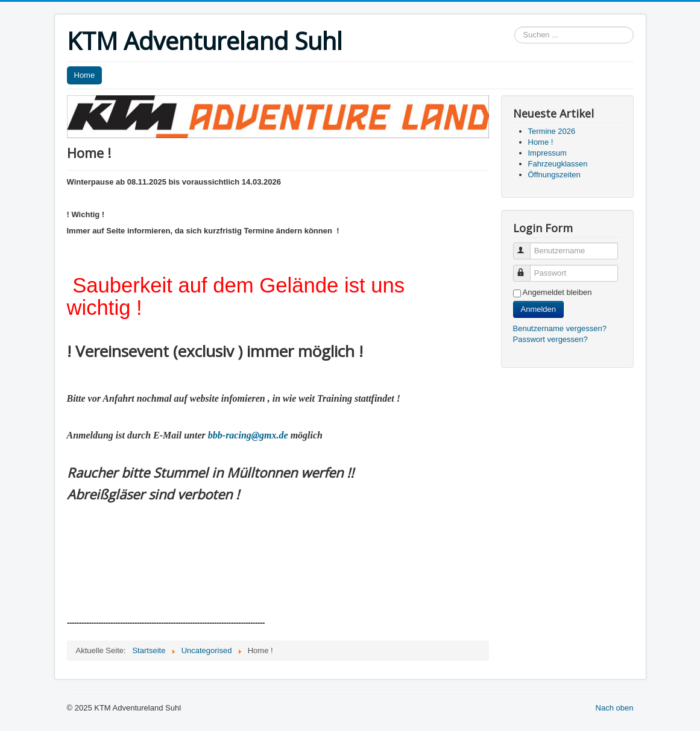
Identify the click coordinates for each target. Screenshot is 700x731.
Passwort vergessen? (550, 339)
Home (85, 75)
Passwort (527, 268)
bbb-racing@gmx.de (248, 435)
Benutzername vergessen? (560, 328)
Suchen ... (515, 27)
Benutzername (527, 246)
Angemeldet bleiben (557, 292)
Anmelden (539, 309)
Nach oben (615, 708)
